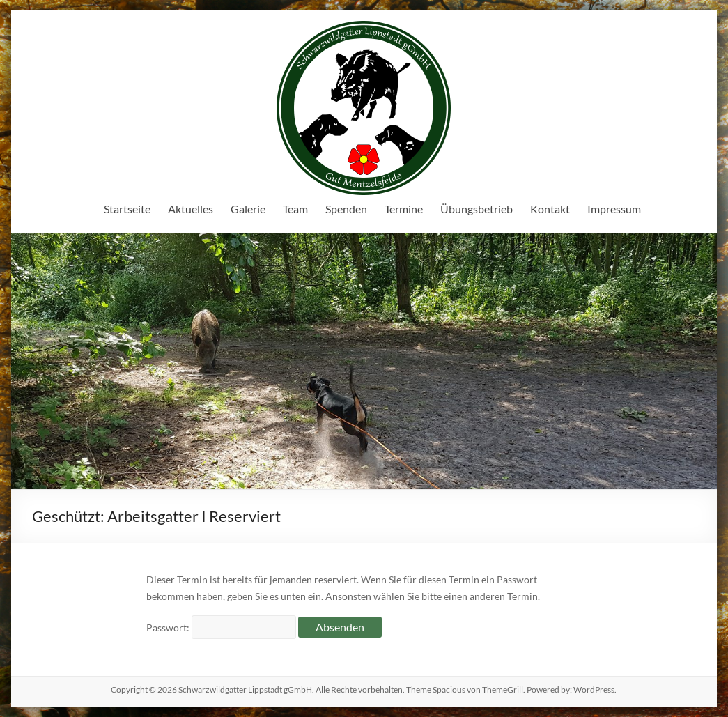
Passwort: (221, 627)
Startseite (127, 209)
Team (295, 209)
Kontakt (550, 209)
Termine (404, 209)
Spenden (346, 209)
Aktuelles (191, 209)
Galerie (248, 209)
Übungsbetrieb (477, 209)
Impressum (614, 209)
